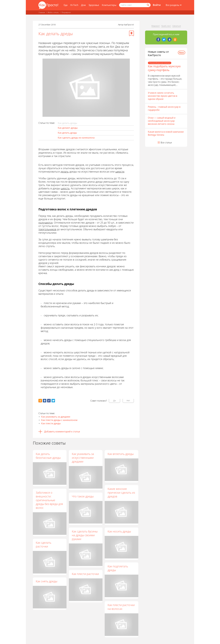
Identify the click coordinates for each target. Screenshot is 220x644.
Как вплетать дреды (121, 454)
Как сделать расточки (43, 544)
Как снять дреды (47, 581)
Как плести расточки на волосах (121, 607)
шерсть (65, 188)
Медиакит (156, 26)
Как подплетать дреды (118, 568)
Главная (42, 12)
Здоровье (94, 5)
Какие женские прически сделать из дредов (121, 493)
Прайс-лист (166, 26)
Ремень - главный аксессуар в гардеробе (164, 108)
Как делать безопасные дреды (48, 456)
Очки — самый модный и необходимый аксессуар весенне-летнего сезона (162, 121)
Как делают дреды (68, 128)
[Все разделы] (174, 5)
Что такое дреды (83, 496)
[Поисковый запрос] (135, 5)
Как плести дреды (51, 423)
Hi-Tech (74, 5)
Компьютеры (109, 5)
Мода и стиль (53, 12)
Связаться (177, 26)
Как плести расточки (85, 574)
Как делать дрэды (67, 133)
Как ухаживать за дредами (56, 417)
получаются (46, 223)
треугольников (47, 229)
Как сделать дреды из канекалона (76, 138)
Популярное (66, 12)
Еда (66, 5)
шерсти (120, 172)
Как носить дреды (119, 531)
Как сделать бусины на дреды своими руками (85, 535)
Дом (83, 5)
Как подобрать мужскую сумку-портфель (164, 68)
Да (114, 400)
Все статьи (166, 143)
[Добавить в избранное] (131, 33)
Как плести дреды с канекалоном (59, 420)
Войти (157, 5)
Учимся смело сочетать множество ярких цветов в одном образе (163, 96)
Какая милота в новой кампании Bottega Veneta (166, 133)
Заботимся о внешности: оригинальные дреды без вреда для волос (49, 500)
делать (65, 172)
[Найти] (148, 5)
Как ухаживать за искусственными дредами (83, 458)
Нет (128, 400)
